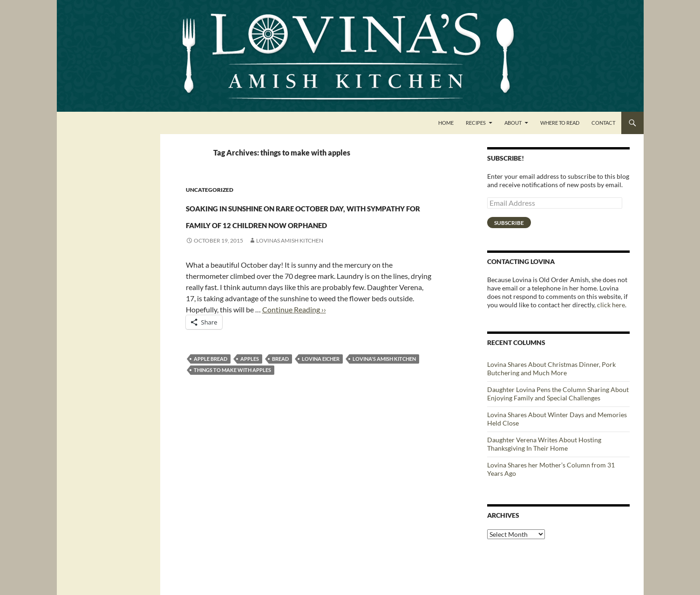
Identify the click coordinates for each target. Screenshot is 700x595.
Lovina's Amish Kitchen (384, 392)
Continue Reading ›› (294, 343)
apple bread (211, 392)
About (513, 123)
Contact (603, 123)
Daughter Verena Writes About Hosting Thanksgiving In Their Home (544, 444)
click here (611, 305)
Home (446, 123)
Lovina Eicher (321, 392)
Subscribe (509, 223)
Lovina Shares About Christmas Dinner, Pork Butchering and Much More (551, 368)
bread (280, 392)
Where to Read (560, 123)
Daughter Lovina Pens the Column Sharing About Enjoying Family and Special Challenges (558, 394)
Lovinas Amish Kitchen (290, 274)
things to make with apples (232, 403)
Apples (250, 392)
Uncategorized (210, 190)
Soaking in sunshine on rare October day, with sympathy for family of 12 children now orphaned (303, 231)
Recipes (476, 123)
